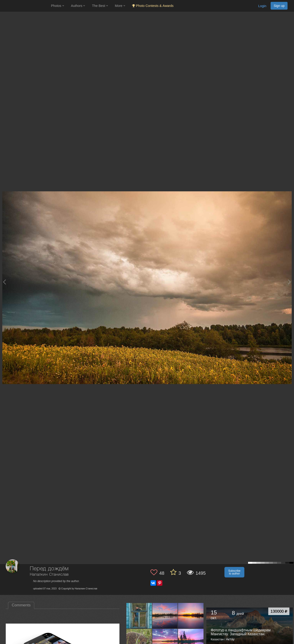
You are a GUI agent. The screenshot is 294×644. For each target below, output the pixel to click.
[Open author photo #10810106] (139, 641)
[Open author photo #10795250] (165, 641)
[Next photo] (289, 282)
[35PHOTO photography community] (25, 6)
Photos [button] (58, 6)
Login (262, 6)
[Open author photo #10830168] (139, 616)
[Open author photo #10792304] (191, 641)
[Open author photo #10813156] (191, 616)
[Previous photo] (4, 282)
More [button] (120, 6)
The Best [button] (100, 6)
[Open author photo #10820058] (165, 616)
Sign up (279, 6)
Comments (21, 605)
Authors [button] (78, 6)
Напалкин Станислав (49, 575)
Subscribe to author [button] (234, 572)
